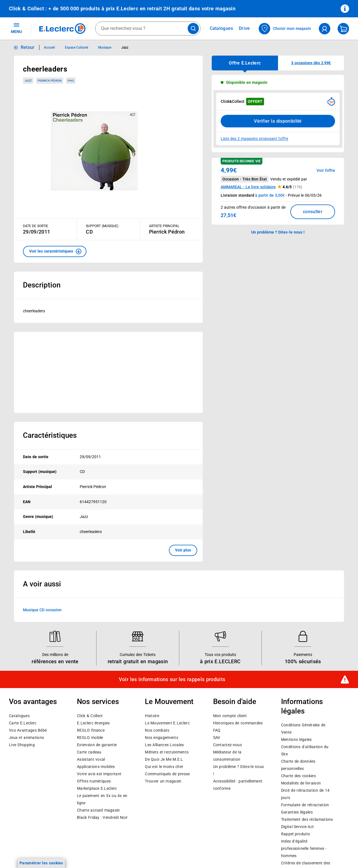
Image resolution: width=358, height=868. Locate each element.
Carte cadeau (89, 752)
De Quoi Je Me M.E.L (164, 759)
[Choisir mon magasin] (285, 29)
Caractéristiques (50, 435)
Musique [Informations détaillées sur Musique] (105, 47)
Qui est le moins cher (164, 767)
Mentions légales (296, 740)
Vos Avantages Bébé (28, 730)
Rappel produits (295, 834)
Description (42, 285)
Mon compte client (230, 716)
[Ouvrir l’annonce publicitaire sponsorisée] (108, 372)
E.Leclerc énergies (93, 723)
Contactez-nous (228, 745)
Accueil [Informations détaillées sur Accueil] (49, 47)
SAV (217, 738)
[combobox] (148, 28)
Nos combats (157, 730)
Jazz (28, 81)
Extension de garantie (97, 745)
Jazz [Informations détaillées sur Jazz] (125, 47)
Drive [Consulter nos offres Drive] (245, 28)
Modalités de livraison (301, 783)
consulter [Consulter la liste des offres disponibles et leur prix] (313, 212)
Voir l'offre (326, 170)
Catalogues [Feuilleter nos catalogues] (222, 28)
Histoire (152, 716)
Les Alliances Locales (164, 745)
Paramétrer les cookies (41, 863)
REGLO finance (91, 730)
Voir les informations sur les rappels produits (172, 679)
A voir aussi (42, 584)
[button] (55, 251)
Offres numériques (94, 781)
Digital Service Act (298, 827)
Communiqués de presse (167, 774)
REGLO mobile (90, 738)
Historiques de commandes (238, 723)
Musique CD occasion (42, 610)
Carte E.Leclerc (23, 723)
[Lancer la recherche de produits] (193, 28)
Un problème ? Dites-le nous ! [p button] (278, 232)
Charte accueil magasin (98, 810)
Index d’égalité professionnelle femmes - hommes (304, 849)
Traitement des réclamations (307, 820)
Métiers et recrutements (167, 752)
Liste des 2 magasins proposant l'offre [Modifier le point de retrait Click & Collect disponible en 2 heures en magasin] (254, 139)
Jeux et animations (26, 738)
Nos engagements (161, 738)
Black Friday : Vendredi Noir (102, 817)
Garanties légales (297, 812)
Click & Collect (90, 716)
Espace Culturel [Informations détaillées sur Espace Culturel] (76, 47)
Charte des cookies (298, 776)
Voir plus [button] (183, 550)
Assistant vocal (91, 759)
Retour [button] (28, 47)
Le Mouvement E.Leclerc (167, 723)
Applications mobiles (96, 767)
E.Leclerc (97, 788)
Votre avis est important (99, 774)
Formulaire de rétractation (305, 805)
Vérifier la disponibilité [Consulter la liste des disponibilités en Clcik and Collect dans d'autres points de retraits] (278, 121)
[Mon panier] (343, 29)
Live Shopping (22, 745)
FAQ (217, 730)
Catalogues (19, 716)
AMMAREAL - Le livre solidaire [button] (248, 187)
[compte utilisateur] (325, 29)
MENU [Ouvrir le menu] (16, 28)
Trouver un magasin (163, 781)
